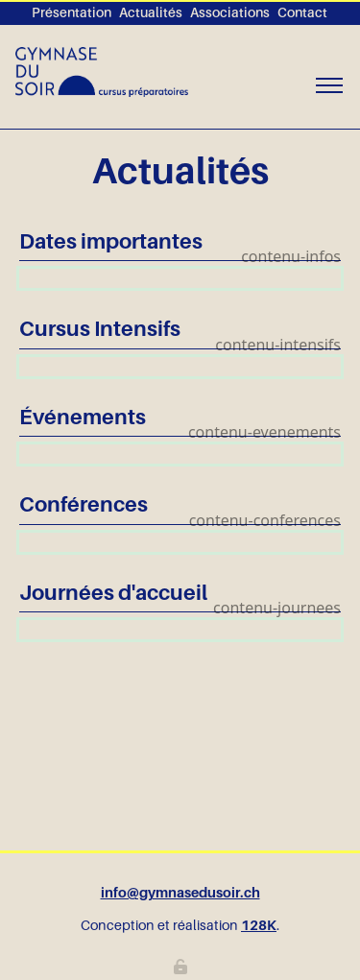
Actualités (151, 12)
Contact (302, 12)
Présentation (72, 12)
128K (259, 925)
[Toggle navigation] (329, 86)
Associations (230, 12)
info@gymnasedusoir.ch (180, 893)
